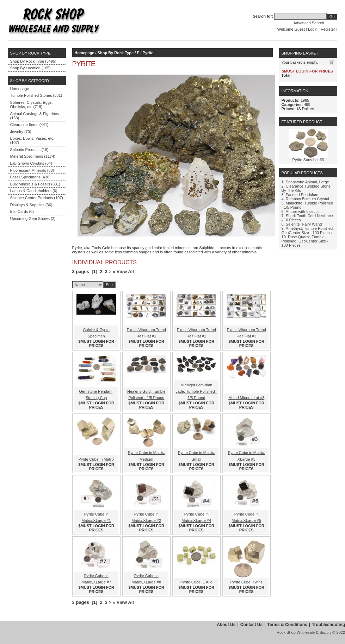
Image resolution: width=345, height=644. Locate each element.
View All (125, 272)
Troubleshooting (328, 625)
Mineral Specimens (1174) (33, 156)
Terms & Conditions (287, 625)
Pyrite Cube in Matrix (96, 459)
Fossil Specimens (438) (30, 177)
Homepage (20, 89)
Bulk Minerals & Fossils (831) (35, 184)
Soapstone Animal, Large (307, 182)
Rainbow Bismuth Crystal (307, 199)
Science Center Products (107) (37, 198)
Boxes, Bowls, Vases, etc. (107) (32, 140)
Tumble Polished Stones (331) (36, 95)
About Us (226, 625)
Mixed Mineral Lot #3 (246, 398)
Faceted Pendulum (302, 195)
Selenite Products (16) (29, 150)
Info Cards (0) (22, 211)
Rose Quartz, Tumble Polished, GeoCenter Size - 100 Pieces (305, 241)
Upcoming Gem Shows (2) (33, 219)
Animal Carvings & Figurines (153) (35, 116)
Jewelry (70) (21, 132)
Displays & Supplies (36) (31, 205)
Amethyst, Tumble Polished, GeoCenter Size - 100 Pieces (308, 231)
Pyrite (148, 53)
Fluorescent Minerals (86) (32, 170)
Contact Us (251, 625)
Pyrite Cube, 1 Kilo (196, 582)
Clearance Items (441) (29, 125)
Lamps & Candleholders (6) (34, 191)
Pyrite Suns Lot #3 (308, 160)
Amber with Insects (302, 211)
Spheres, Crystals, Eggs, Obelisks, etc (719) (32, 105)
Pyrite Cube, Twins (246, 582)
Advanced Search (309, 23)
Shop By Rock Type (116, 53)
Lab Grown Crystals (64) (31, 163)
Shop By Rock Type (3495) (33, 61)
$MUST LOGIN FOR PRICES (96, 343)
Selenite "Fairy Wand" (304, 224)
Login (313, 29)
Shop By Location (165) (30, 68)
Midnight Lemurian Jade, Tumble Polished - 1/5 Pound (196, 391)
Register (328, 29)
